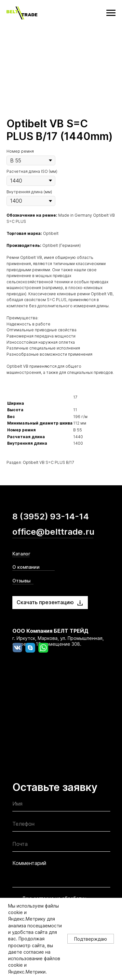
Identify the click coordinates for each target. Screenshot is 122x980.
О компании (26, 567)
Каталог (21, 554)
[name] (61, 805)
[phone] (61, 826)
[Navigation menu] (111, 13)
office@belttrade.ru (53, 532)
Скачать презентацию (45, 602)
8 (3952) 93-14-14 (51, 516)
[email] (61, 846)
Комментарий (29, 863)
